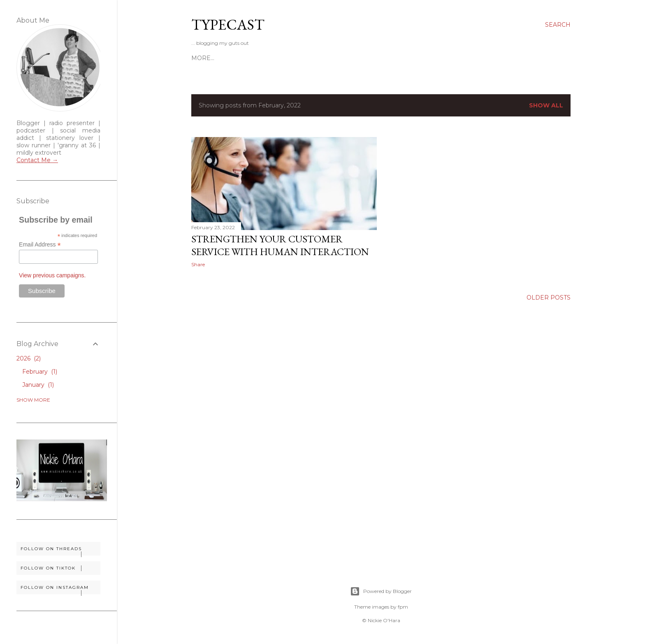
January (38, 385)
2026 (29, 358)
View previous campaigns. (52, 275)
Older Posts (549, 298)
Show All (546, 105)
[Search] (558, 25)
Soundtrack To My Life (355, 58)
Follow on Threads (60, 551)
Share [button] (198, 264)
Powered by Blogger (381, 591)
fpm (403, 607)
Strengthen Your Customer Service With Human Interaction (280, 245)
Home (201, 58)
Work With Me (241, 58)
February (40, 372)
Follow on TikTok (60, 568)
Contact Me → (37, 160)
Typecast (228, 24)
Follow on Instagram (60, 589)
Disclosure (290, 58)
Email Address (40, 245)
